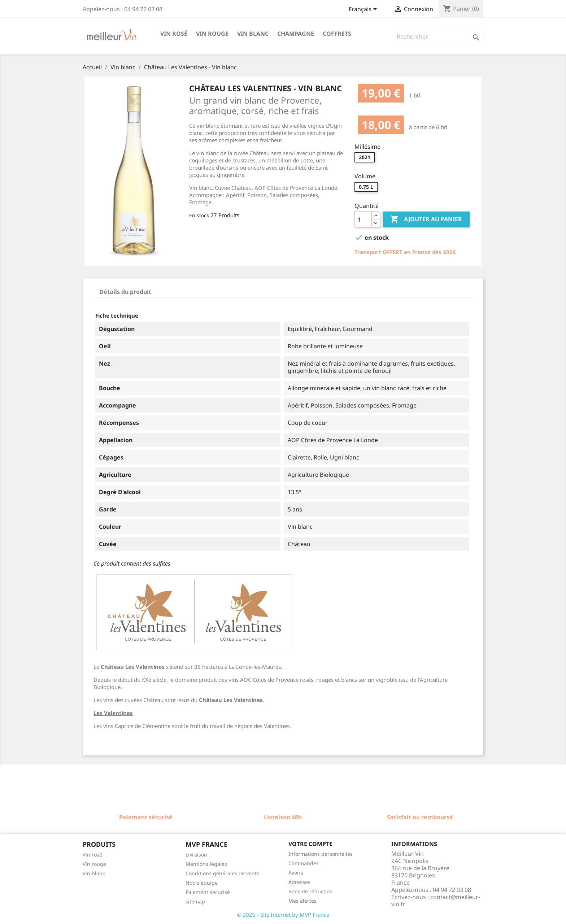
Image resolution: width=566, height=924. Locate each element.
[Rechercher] (438, 36)
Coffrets (337, 34)
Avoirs (296, 873)
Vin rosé (174, 34)
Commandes (304, 863)
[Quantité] (363, 219)
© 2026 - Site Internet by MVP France (283, 915)
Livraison (196, 855)
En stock (199, 215)
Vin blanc (253, 34)
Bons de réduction (311, 891)
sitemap (195, 901)
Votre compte (310, 844)
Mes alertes (302, 901)
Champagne (296, 34)
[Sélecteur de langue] (364, 10)
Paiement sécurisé (208, 892)
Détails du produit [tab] (125, 292)
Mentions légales (206, 864)
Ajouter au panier (426, 219)
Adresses (299, 882)
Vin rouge (212, 34)
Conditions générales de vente (223, 873)
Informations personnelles (321, 854)
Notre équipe (202, 883)
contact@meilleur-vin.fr (436, 901)
